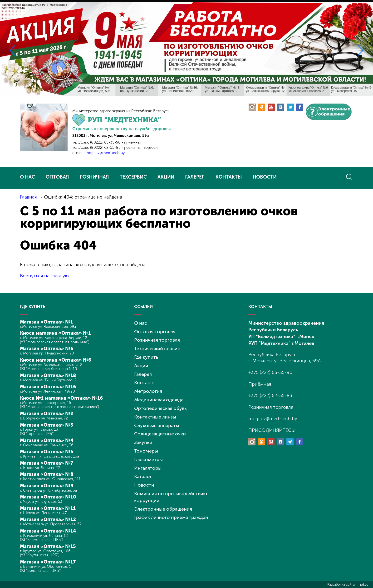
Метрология (148, 389)
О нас (141, 323)
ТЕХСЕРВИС (133, 177)
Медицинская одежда (159, 398)
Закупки (143, 439)
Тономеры (146, 448)
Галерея (143, 373)
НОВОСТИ (265, 177)
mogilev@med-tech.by (105, 153)
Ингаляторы (148, 464)
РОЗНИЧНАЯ (94, 177)
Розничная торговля (157, 339)
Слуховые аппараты (157, 423)
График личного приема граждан (172, 513)
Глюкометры (149, 456)
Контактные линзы (155, 414)
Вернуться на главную (45, 276)
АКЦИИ (166, 177)
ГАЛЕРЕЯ (195, 177)
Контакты (145, 381)
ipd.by (364, 585)
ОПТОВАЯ (57, 177)
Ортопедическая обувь (161, 406)
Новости (144, 481)
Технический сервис (157, 348)
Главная (28, 197)
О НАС (27, 177)
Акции (141, 364)
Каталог (143, 473)
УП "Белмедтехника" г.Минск (281, 336)
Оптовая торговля (155, 331)
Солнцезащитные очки (160, 431)
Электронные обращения (163, 504)
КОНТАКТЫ (229, 177)
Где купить (146, 356)
